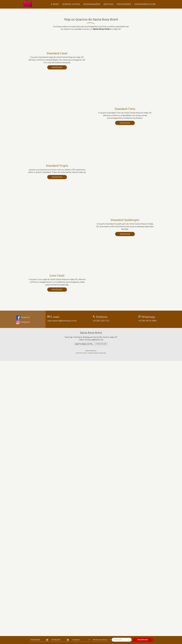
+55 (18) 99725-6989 (147, 598)
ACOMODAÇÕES (92, 4)
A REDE (55, 4)
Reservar (57, 67)
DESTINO (109, 4)
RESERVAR (143, 640)
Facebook (23, 595)
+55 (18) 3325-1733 (101, 598)
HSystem (84, 631)
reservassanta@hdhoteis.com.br (62, 598)
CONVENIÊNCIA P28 (145, 4)
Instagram (23, 600)
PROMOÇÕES (124, 4)
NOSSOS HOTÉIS (71, 4)
